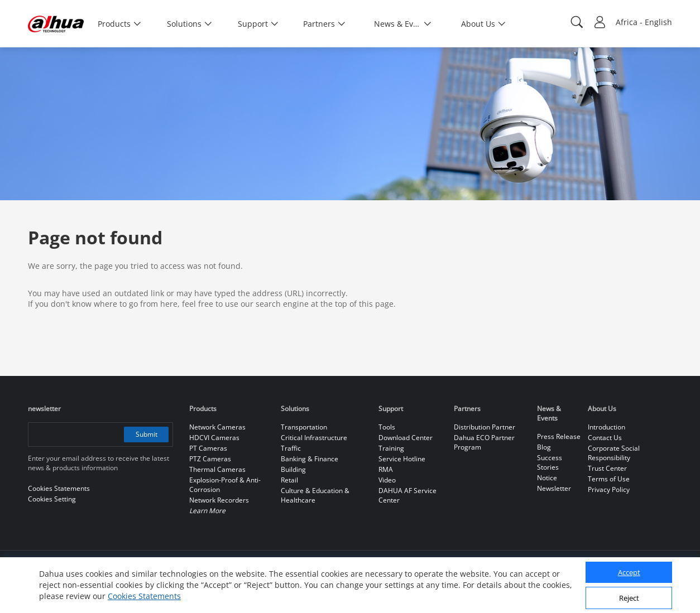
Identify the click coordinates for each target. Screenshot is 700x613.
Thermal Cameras (217, 469)
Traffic (291, 448)
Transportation (304, 427)
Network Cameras (217, 427)
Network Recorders (219, 500)
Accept (629, 572)
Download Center (406, 438)
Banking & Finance (310, 459)
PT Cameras (208, 448)
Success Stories (550, 462)
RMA (386, 469)
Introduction (606, 427)
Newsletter (554, 488)
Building (293, 469)
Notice (547, 478)
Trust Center (607, 468)
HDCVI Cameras (214, 438)
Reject (629, 598)
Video (387, 480)
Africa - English (644, 22)
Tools (387, 427)
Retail (289, 480)
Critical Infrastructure (314, 438)
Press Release (559, 436)
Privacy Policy (609, 489)
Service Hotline (402, 459)
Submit (147, 434)
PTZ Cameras (210, 459)
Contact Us (605, 438)
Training (391, 448)
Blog (544, 447)
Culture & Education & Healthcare (315, 495)
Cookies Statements (144, 596)
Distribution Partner (485, 427)
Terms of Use (609, 479)
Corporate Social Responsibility (614, 453)
